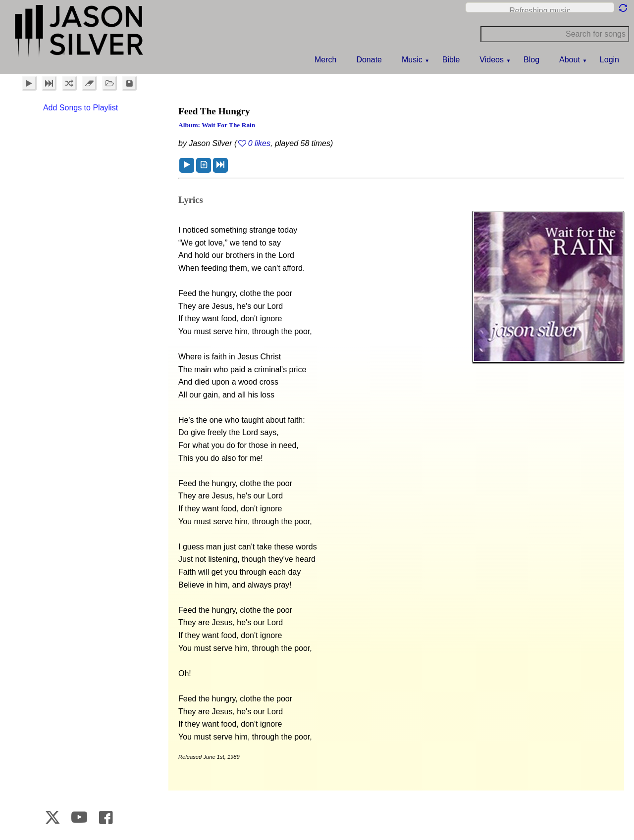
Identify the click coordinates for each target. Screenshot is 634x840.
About (570, 60)
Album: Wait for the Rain (217, 125)
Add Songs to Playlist (80, 108)
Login (609, 60)
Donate (369, 60)
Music (412, 60)
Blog (531, 60)
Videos (492, 60)
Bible (451, 60)
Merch (325, 60)
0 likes (259, 143)
